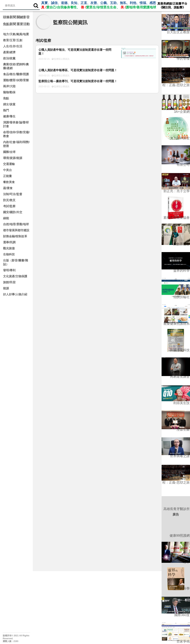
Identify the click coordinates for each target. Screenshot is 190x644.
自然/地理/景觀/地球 (16, 224)
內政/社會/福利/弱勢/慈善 (16, 144)
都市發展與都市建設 (16, 230)
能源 (6, 288)
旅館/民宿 (9, 282)
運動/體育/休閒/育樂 (16, 80)
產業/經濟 (9, 52)
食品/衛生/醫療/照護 (16, 74)
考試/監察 (9, 206)
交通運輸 (9, 164)
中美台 (7, 170)
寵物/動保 (9, 92)
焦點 (6, 98)
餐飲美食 (9, 182)
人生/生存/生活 (13, 46)
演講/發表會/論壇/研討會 (16, 124)
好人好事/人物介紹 (15, 294)
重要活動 (23, 24)
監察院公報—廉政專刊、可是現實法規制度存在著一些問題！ (78, 81)
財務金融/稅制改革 (15, 236)
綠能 (6, 218)
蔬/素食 (8, 188)
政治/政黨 (9, 58)
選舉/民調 (9, 242)
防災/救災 (9, 200)
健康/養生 (9, 116)
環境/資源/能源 (13, 158)
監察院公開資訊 (61, 59)
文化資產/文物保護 (15, 276)
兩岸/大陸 (9, 86)
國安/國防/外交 (13, 212)
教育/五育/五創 (13, 40)
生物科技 (9, 254)
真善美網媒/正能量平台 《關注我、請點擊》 (172, 5)
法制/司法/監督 (13, 194)
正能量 (7, 176)
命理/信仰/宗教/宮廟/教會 (16, 134)
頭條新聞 (9, 17)
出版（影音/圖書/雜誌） (16, 262)
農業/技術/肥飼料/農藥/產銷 (16, 66)
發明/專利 (9, 270)
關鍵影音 (23, 17)
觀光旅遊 (9, 248)
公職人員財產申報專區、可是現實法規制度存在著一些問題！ (78, 70)
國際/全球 (9, 152)
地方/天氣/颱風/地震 (16, 34)
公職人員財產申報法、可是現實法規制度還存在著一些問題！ (75, 52)
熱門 (6, 110)
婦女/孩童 (9, 104)
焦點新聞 (9, 24)
